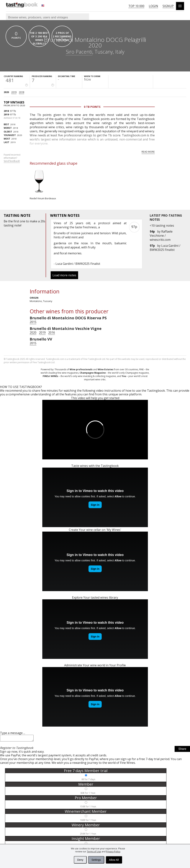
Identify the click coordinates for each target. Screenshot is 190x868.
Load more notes (64, 275)
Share (182, 750)
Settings (96, 860)
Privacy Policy (113, 852)
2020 (6, 92)
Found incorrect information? (12, 158)
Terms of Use (94, 852)
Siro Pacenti (79, 52)
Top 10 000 (136, 6)
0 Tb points (92, 107)
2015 (33, 322)
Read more (148, 152)
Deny (80, 860)
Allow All (114, 860)
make (33, 221)
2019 (14, 92)
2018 (22, 92)
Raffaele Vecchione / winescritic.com (161, 236)
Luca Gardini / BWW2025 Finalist (165, 248)
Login (153, 6)
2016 (52, 333)
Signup (168, 6)
